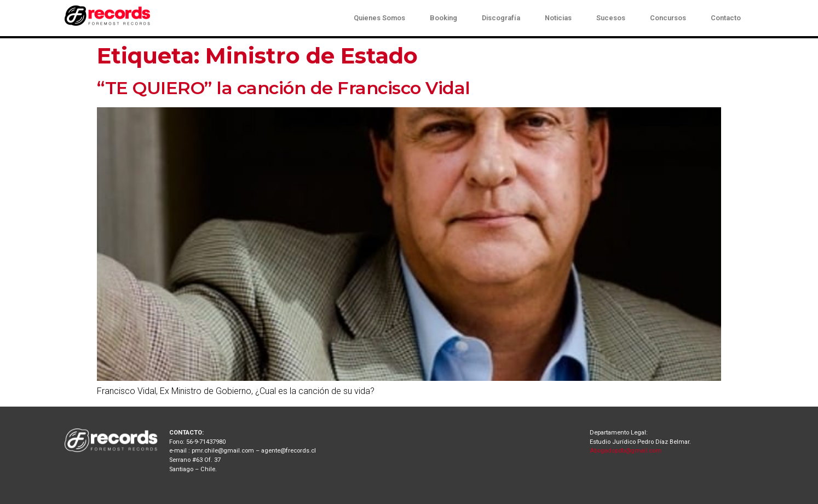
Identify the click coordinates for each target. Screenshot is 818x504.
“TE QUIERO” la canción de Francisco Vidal (284, 88)
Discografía (501, 18)
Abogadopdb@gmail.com (626, 451)
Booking (443, 18)
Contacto (726, 18)
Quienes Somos (379, 18)
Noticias (558, 18)
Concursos (668, 18)
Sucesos (611, 18)
